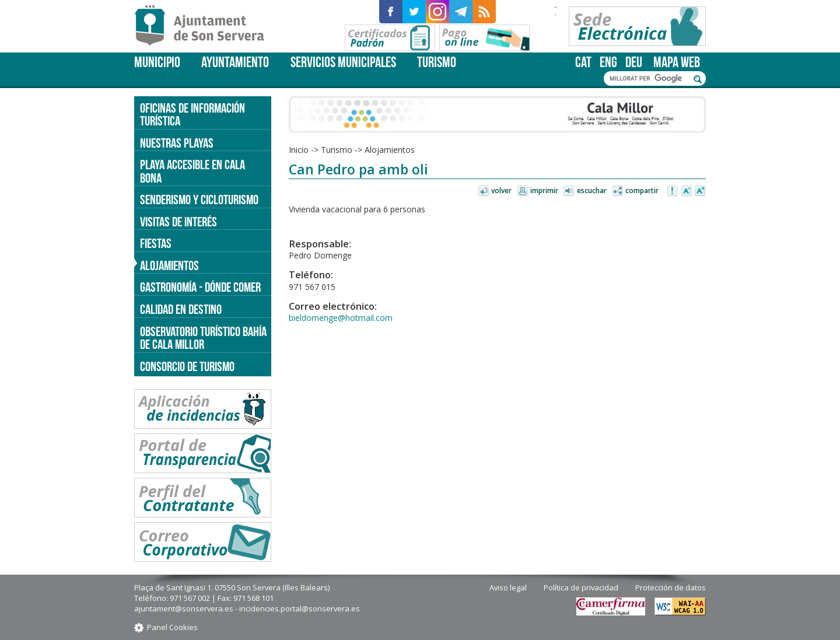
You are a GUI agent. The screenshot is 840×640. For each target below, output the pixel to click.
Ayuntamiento (235, 62)
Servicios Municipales (343, 62)
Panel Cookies (172, 627)
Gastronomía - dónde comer (200, 287)
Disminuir (687, 191)
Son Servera (204, 26)
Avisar (673, 191)
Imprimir (544, 190)
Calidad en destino (181, 309)
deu (634, 62)
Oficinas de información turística (192, 115)
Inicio (299, 150)
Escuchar (592, 190)
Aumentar (700, 191)
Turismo (437, 62)
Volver (501, 190)
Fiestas (156, 243)
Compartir (642, 190)
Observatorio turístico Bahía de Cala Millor (203, 338)
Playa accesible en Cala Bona (192, 171)
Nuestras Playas (177, 143)
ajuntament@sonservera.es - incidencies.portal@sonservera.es (247, 608)
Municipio (157, 62)
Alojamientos (390, 150)
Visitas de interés (178, 222)
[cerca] (649, 79)
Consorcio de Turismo (187, 366)
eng (608, 62)
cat (583, 62)
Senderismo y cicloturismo (199, 200)
